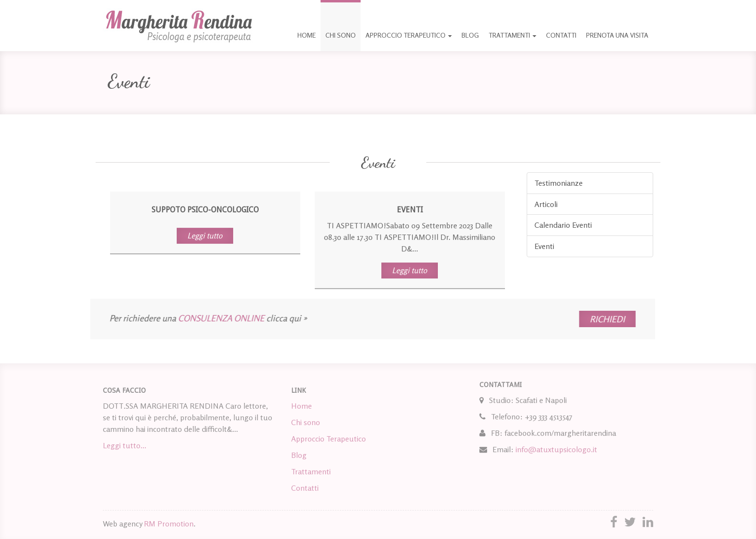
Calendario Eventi (563, 225)
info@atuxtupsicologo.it (556, 447)
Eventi (544, 246)
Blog (470, 35)
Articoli (546, 204)
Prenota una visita (617, 35)
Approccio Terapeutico (409, 35)
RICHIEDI (585, 319)
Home (307, 35)
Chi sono (341, 35)
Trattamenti (512, 35)
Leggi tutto (205, 235)
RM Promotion (169, 524)
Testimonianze (559, 183)
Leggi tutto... (125, 447)
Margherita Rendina (179, 26)
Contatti (561, 35)
